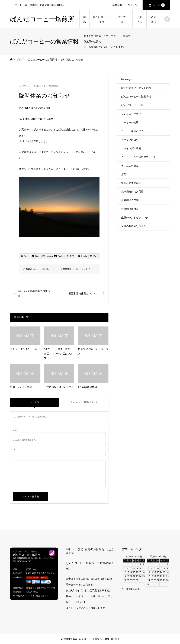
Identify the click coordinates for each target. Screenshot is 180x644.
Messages (127, 79)
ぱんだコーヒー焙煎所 (42, 19)
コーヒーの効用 (130, 122)
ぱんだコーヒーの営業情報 (46, 86)
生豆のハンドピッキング (135, 218)
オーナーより (123, 19)
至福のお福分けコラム (134, 226)
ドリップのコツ (130, 140)
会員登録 (117, 5)
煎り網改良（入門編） (134, 192)
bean (36, 269)
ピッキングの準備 (131, 148)
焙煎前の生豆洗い (131, 183)
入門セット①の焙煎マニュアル (139, 157)
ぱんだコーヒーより (102, 19)
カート (159, 5)
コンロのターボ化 (131, 114)
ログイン (132, 5)
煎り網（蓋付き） (131, 209)
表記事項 (154, 19)
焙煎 (124, 174)
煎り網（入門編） (131, 200)
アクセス (139, 19)
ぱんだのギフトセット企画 (136, 88)
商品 (85, 19)
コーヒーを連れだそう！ (135, 131)
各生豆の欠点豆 (130, 166)
